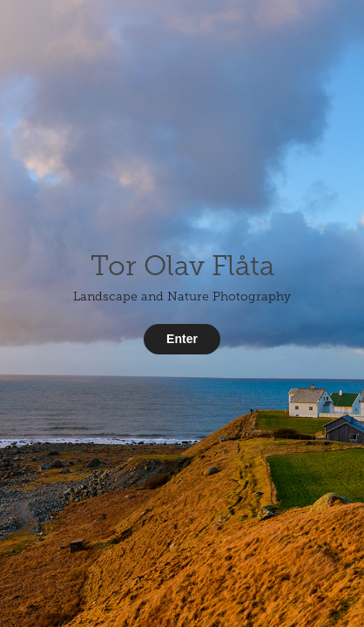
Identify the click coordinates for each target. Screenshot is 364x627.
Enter (182, 339)
